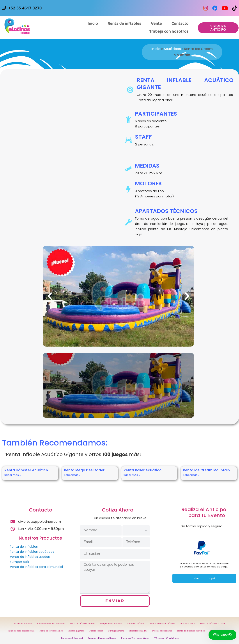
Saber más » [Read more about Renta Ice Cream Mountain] (191, 475)
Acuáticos (172, 49)
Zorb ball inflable (136, 623)
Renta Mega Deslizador (84, 470)
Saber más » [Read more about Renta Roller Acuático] (132, 475)
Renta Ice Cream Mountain (206, 470)
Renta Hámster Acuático (26, 470)
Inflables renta (188, 623)
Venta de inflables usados (30, 557)
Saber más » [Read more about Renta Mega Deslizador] (72, 475)
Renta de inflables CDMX (212, 623)
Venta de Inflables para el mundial (36, 567)
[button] (156, 24)
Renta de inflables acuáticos (32, 552)
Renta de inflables (24, 547)
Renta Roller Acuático (143, 470)
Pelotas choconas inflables (162, 623)
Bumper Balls (20, 562)
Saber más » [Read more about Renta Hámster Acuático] (13, 475)
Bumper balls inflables (111, 623)
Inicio (156, 49)
